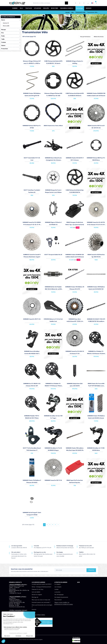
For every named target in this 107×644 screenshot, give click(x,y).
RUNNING (15, 8)
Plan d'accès (12, 589)
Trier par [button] (85, 37)
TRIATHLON (28, 8)
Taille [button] (11, 39)
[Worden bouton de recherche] (66, 3)
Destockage (79, 8)
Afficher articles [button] (99, 37)
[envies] (80, 3)
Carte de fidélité (36, 592)
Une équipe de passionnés (61, 597)
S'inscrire (91, 570)
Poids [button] (11, 36)
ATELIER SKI (38, 8)
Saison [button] (11, 46)
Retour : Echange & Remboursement (41, 587)
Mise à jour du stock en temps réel (41, 600)
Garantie (34, 610)
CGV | (20, 639)
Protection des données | (28, 639)
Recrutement (58, 600)
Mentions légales (38, 639)
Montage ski (35, 597)
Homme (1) (6, 23)
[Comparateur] (84, 3)
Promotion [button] (11, 49)
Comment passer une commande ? (41, 602)
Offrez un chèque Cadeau (38, 615)
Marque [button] (11, 30)
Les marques (58, 587)
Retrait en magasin (37, 595)
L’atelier (56, 589)
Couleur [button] (11, 42)
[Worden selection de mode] (88, 3)
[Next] (58, 525)
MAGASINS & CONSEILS (67, 8)
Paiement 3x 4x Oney (38, 589)
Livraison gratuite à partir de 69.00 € (42, 584)
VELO (21, 8)
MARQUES (89, 8)
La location (57, 592)
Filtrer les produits (8, 17)
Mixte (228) (6, 26)
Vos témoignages (59, 595)
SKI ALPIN (46, 8)
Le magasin (58, 584)
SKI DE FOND (54, 8)
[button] (76, 3)
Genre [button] (11, 20)
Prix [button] (11, 33)
